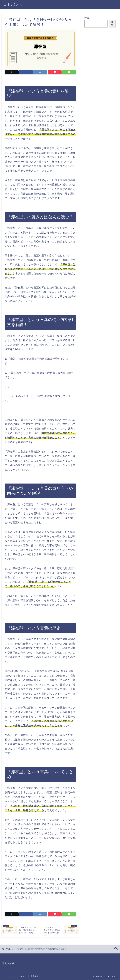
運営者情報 (8, 964)
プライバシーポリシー (17, 976)
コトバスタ (13, 4)
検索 (87, 18)
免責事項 (35, 976)
